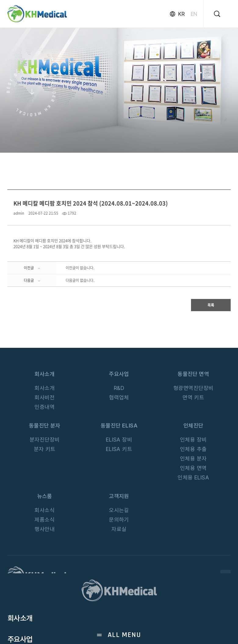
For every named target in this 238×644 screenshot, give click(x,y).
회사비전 (45, 397)
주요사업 (119, 374)
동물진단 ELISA (119, 426)
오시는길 (119, 510)
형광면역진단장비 (193, 388)
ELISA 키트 (119, 449)
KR (181, 14)
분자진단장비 (45, 440)
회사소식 (45, 510)
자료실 (119, 529)
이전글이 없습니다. (80, 268)
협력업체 (119, 397)
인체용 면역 (193, 468)
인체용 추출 (193, 449)
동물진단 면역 (193, 374)
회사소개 (45, 374)
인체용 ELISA (193, 477)
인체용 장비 (193, 440)
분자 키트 (45, 449)
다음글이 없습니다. (80, 280)
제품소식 (45, 520)
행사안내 (45, 529)
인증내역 (45, 407)
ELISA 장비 (119, 440)
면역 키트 (193, 397)
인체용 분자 (193, 458)
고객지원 (119, 496)
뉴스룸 (45, 496)
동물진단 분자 (45, 426)
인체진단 (193, 426)
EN (194, 14)
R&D (119, 388)
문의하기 (119, 520)
